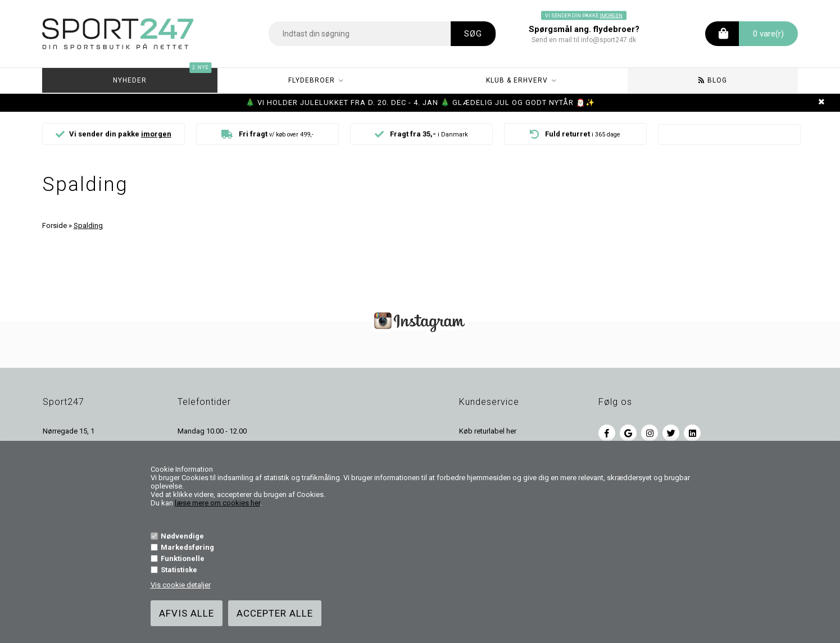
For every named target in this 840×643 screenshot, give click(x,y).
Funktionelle (183, 558)
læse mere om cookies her (217, 503)
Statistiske (179, 570)
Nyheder (162, 76)
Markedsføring (187, 547)
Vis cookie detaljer (181, 585)
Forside (55, 225)
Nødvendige (182, 536)
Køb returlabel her (488, 431)
